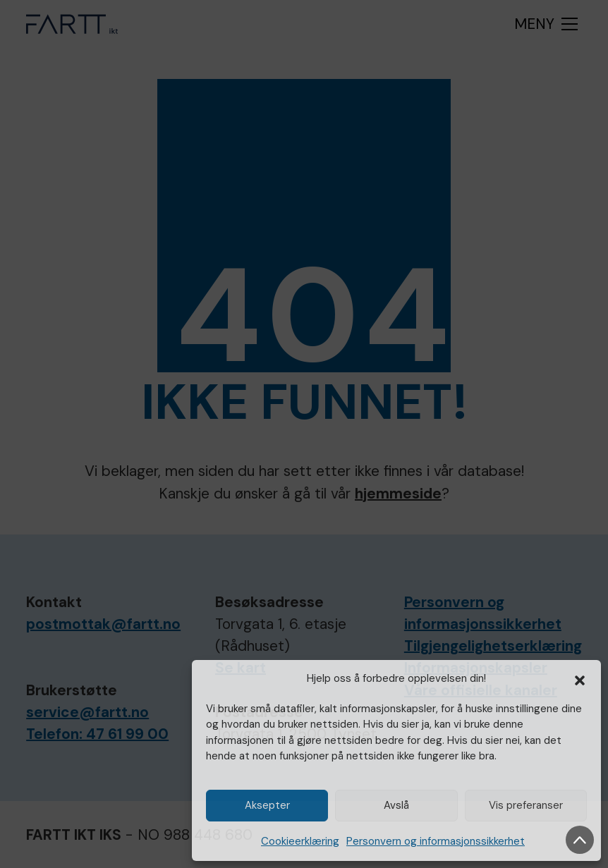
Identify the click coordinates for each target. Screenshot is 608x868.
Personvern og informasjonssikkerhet (436, 841)
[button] (580, 679)
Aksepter (267, 805)
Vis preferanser (526, 805)
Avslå (396, 805)
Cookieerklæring (300, 841)
